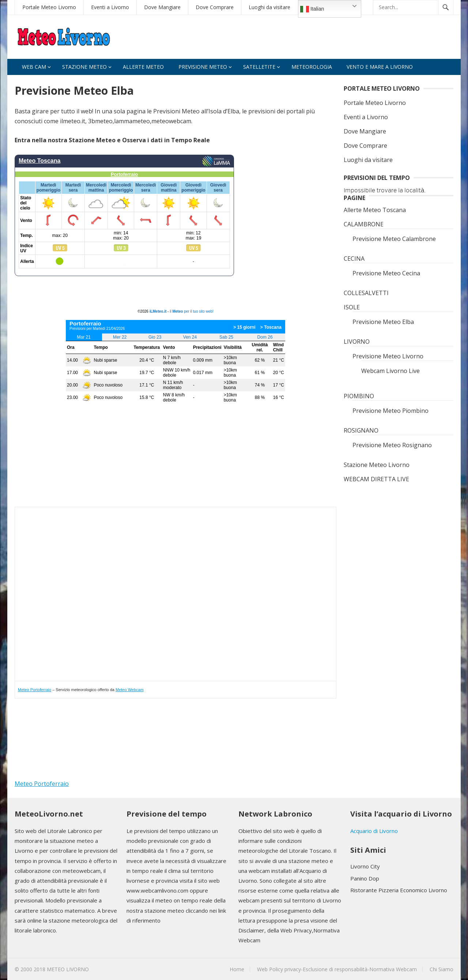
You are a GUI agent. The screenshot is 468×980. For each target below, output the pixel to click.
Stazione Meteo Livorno (377, 465)
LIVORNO (357, 342)
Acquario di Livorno (374, 831)
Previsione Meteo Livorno (388, 356)
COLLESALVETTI (366, 293)
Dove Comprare (215, 7)
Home (237, 969)
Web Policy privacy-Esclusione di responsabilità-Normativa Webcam (337, 969)
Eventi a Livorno (110, 7)
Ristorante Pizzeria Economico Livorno (399, 890)
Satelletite (259, 67)
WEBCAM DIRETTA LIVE (376, 479)
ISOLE (352, 307)
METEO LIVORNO (68, 969)
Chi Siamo (441, 969)
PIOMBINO (359, 396)
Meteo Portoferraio (35, 690)
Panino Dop (365, 878)
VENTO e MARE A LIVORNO (380, 67)
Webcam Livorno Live (390, 371)
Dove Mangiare (162, 7)
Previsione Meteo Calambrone (394, 239)
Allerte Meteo (143, 67)
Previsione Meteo (203, 67)
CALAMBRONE (364, 224)
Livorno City (365, 866)
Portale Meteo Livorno (49, 7)
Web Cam (34, 67)
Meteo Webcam (130, 690)
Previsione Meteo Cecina (386, 273)
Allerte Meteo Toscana (375, 210)
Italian (312, 9)
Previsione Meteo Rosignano (392, 445)
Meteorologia (312, 67)
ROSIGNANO (361, 430)
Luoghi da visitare (269, 7)
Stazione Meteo (84, 67)
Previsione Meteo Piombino (390, 411)
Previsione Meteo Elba (383, 322)
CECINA (354, 259)
